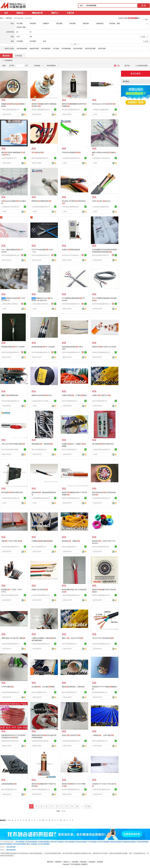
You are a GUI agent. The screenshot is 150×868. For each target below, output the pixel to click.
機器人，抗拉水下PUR (73, 638)
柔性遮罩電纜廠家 (103, 842)
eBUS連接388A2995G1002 (12, 492)
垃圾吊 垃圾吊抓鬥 (71, 735)
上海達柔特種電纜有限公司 (71, 158)
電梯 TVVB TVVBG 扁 (12, 541)
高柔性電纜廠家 (70, 842)
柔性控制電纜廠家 (44, 844)
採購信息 (21, 13)
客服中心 (67, 862)
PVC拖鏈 (56, 48)
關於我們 (50, 862)
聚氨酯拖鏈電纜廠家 (129, 842)
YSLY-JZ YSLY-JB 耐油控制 (103, 638)
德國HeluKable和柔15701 (42, 395)
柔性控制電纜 (78, 48)
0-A (9, 820)
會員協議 (92, 862)
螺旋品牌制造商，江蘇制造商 (73, 687)
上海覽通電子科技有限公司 (101, 158)
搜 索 (144, 5)
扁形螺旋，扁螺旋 (71, 541)
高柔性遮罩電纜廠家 (57, 842)
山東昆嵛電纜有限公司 (9, 158)
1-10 (58, 811)
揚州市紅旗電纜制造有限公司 (102, 547)
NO (43, 820)
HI (29, 820)
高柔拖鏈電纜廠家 (143, 842)
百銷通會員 (9, 60)
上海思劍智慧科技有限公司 (101, 449)
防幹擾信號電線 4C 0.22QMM (43, 347)
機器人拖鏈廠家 (32, 844)
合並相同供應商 (141, 65)
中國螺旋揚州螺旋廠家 (42, 541)
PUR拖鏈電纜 (66, 48)
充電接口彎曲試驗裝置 (71, 250)
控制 (38, 152)
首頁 (6, 13)
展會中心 (55, 13)
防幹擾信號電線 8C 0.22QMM (13, 347)
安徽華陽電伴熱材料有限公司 (11, 741)
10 (77, 806)
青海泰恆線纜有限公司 (100, 692)
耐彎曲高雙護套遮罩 (41, 201)
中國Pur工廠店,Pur (102, 395)
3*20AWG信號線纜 (71, 152)
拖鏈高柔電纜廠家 (6, 844)
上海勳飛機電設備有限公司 (41, 498)
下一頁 (88, 806)
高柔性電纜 (102, 48)
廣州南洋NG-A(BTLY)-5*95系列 (104, 347)
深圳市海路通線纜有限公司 (10, 255)
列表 (127, 65)
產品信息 (6, 56)
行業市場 (70, 13)
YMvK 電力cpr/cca (101, 201)
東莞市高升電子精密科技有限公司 (71, 255)
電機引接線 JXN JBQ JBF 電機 (13, 638)
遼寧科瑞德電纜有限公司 (40, 158)
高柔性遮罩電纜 (90, 48)
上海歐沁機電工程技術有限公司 (11, 304)
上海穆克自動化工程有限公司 (41, 401)
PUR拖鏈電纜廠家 (44, 842)
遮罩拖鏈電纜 (46, 48)
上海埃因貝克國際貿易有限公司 (102, 109)
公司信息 (19, 56)
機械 (3, 298)
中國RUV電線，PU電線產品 (74, 395)
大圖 (117, 65)
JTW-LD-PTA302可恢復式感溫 (13, 444)
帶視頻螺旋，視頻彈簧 (42, 444)
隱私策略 (83, 862)
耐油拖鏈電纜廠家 (81, 842)
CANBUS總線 (8, 687)
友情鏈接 (100, 862)
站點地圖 (75, 862)
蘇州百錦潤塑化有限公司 (100, 255)
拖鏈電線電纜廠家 (116, 842)
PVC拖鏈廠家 (92, 842)
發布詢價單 (136, 73)
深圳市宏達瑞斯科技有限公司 (11, 449)
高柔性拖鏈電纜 (22, 48)
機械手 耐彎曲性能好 (10, 395)
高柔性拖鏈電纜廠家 (19, 844)
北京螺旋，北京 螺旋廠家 (43, 687)
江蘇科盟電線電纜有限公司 (10, 109)
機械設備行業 (37, 13)
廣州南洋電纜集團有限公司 (41, 109)
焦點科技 (78, 864)
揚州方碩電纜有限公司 (69, 401)
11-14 (63, 811)
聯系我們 (58, 862)
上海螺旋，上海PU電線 (103, 735)
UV (61, 820)
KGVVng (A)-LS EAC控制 (104, 104)
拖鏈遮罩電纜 (34, 48)
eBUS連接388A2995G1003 (103, 444)
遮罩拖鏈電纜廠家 (31, 842)
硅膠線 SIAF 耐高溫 (40, 589)
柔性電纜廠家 (20, 842)
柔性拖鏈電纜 (11, 847)
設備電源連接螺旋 (9, 784)
